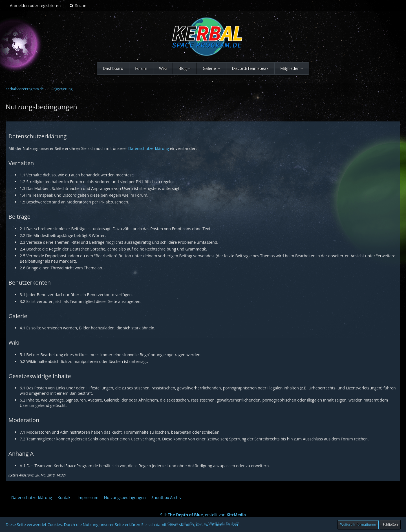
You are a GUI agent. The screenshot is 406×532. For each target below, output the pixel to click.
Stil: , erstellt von (203, 515)
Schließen (390, 525)
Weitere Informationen (358, 525)
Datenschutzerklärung (149, 148)
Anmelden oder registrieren (35, 5)
